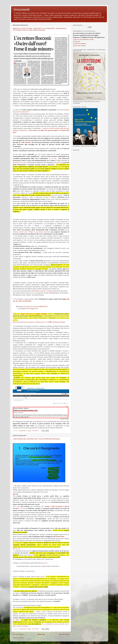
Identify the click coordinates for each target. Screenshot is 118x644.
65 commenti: (36, 629)
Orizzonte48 (21, 10)
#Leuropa (27, 306)
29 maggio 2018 (33, 309)
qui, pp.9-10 (58, 163)
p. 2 (21, 185)
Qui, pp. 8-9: (17, 549)
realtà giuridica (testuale (38, 291)
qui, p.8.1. (44, 563)
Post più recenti (18, 634)
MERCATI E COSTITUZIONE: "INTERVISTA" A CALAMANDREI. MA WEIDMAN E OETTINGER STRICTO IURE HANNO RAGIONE (40, 29)
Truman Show (60, 537)
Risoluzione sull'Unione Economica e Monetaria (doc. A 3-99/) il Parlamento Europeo (39, 322)
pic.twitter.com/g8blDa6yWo (39, 306)
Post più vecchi (64, 634)
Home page (41, 634)
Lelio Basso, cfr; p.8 (19, 163)
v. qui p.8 (53, 158)
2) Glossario (77, 41)
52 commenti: (36, 431)
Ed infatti (16, 620)
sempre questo (40, 577)
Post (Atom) (21, 638)
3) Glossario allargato (79, 43)
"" (26, 142)
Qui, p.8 (15, 494)
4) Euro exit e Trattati (79, 46)
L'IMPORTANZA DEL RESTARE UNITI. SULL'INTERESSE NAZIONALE (36, 439)
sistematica (50, 291)
